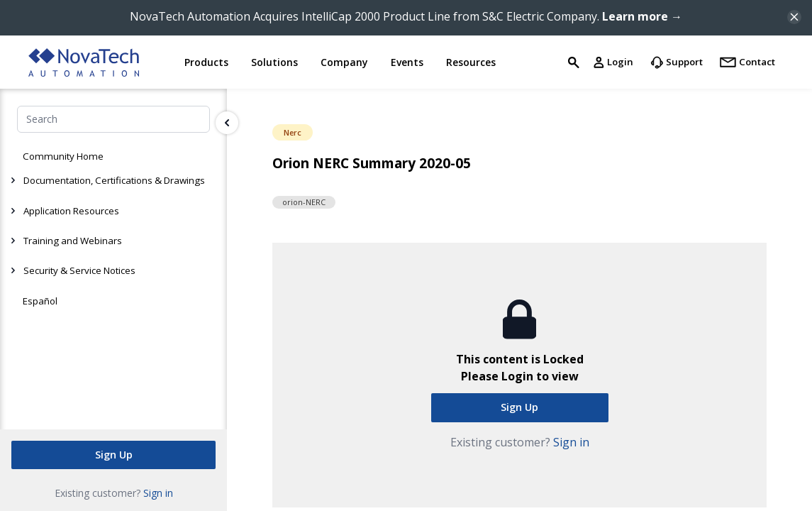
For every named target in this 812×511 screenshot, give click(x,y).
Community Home (63, 156)
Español (40, 301)
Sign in (158, 492)
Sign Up (114, 454)
